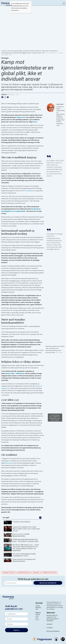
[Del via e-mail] (8, 97)
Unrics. (35, 122)
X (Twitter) (50, 628)
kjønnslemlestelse (26, 573)
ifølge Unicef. (21, 117)
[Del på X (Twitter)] (5, 97)
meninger (40, 573)
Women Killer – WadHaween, (15, 373)
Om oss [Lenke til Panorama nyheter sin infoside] (38, 606)
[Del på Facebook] (2, 97)
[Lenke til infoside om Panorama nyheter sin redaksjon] (38, 610)
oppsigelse (50, 621)
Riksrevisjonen (10, 463)
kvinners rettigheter (54, 573)
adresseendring (51, 619)
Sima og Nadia (29, 191)
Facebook (49, 624)
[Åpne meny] (64, 3)
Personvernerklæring (53, 631)
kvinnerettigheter (9, 573)
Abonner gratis (51, 616)
